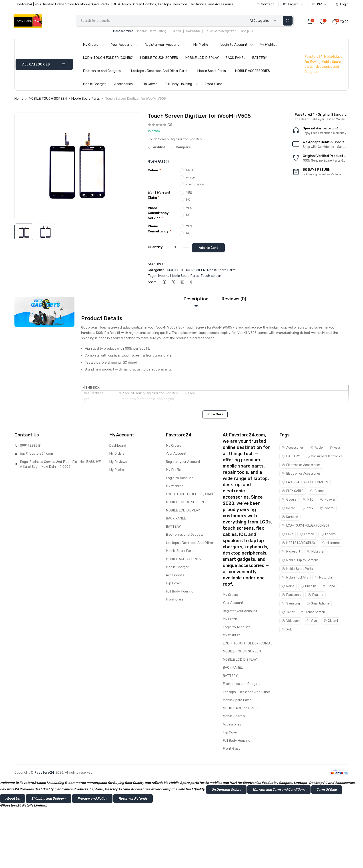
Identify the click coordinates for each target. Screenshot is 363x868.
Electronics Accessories (301, 466)
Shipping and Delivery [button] (49, 799)
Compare (181, 149)
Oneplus (309, 587)
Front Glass (214, 85)
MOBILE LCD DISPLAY (202, 59)
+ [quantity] (186, 246)
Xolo (287, 630)
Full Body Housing (181, 85)
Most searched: (130, 33)
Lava (288, 535)
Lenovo (328, 535)
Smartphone (318, 604)
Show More (215, 415)
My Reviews (118, 462)
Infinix (288, 509)
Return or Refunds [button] (133, 799)
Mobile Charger (94, 85)
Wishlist (157, 149)
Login (342, 4)
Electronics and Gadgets (102, 72)
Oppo (329, 587)
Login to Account (237, 46)
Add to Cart (210, 248)
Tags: (152, 277)
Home (19, 100)
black (190, 172)
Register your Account (165, 46)
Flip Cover (149, 85)
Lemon (307, 535)
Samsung (291, 604)
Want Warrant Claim (159, 197)
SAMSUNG (200, 33)
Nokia (288, 587)
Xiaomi (331, 621)
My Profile (203, 46)
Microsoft (291, 552)
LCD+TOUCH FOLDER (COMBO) (305, 526)
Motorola (323, 578)
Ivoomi (163, 277)
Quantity (155, 248)
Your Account (124, 46)
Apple (317, 448)
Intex (307, 509)
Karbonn (290, 518)
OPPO (183, 33)
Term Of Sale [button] (327, 790)
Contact (265, 4)
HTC (308, 500)
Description (196, 299)
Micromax (331, 544)
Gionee (317, 492)
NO (188, 201)
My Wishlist (271, 46)
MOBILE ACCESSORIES (252, 72)
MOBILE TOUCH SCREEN (159, 59)
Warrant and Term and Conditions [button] (279, 790)
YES (189, 194)
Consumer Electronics (325, 457)
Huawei (328, 500)
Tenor (288, 613)
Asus (335, 448)
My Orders (94, 46)
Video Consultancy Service (158, 214)
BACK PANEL (235, 59)
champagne (195, 186)
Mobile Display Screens (300, 561)
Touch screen (211, 277)
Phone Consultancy (159, 230)
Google (289, 500)
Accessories (123, 85)
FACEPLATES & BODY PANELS (305, 483)
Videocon (291, 621)
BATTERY (260, 59)
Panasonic (292, 596)
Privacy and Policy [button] (92, 799)
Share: (152, 283)
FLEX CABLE (293, 492)
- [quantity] (186, 251)
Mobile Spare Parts (212, 72)
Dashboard (118, 446)
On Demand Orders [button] (226, 790)
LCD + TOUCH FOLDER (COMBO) (108, 59)
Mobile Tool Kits (295, 578)
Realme (316, 596)
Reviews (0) (234, 299)
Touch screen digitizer (227, 33)
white (190, 179)
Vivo (312, 621)
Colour (154, 172)
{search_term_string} (159, 33)
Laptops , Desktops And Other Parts (159, 72)
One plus (253, 33)
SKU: (151, 265)
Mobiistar (316, 552)
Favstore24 (44, 773)
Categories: (156, 271)
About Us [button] (13, 799)
